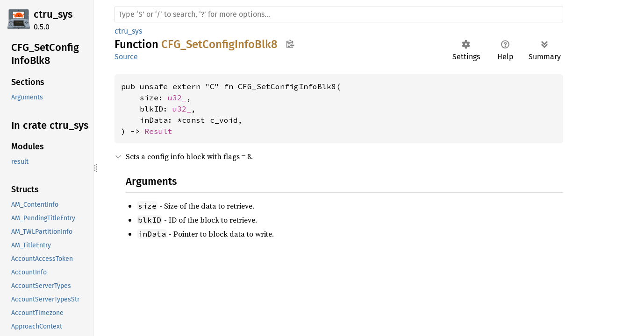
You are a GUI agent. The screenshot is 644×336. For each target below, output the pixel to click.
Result (158, 131)
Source (126, 57)
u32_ (177, 98)
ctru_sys (53, 14)
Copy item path (290, 44)
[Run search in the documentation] (339, 14)
